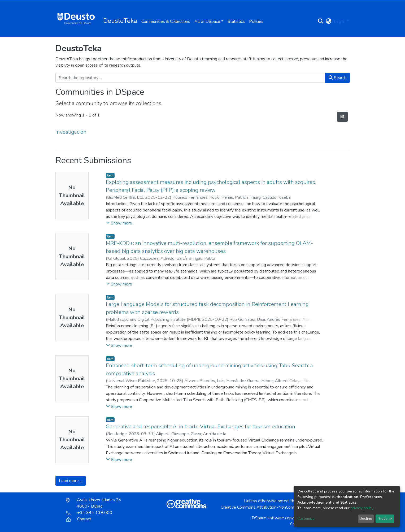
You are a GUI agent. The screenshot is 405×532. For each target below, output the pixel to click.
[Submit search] (321, 21)
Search (337, 78)
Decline (366, 519)
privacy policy (362, 508)
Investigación (71, 132)
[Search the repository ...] (190, 78)
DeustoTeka (120, 21)
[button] (328, 21)
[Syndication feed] (342, 117)
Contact (79, 519)
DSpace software (268, 518)
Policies (256, 21)
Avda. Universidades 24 (94, 503)
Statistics (236, 21)
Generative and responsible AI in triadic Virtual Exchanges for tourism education (201, 427)
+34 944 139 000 (89, 513)
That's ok (385, 519)
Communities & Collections (166, 21)
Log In (340, 21)
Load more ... (71, 481)
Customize (306, 519)
